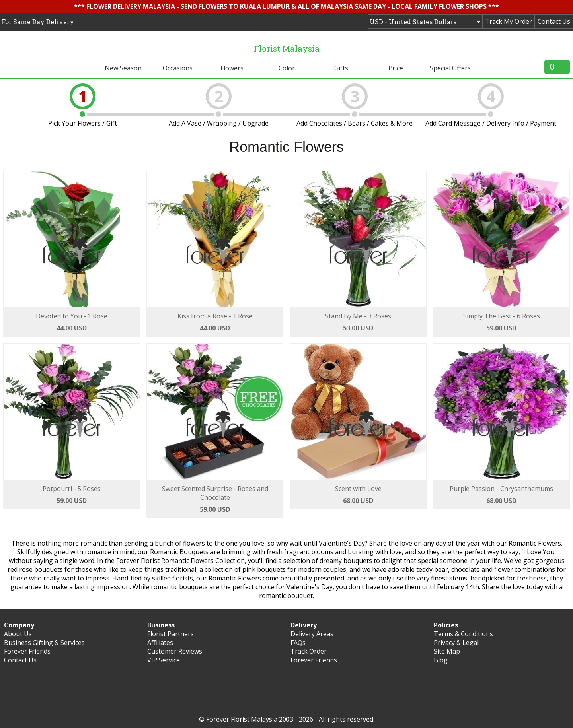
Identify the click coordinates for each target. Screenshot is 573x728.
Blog (441, 660)
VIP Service (164, 660)
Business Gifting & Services (44, 643)
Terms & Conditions (463, 634)
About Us (18, 634)
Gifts (341, 68)
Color (287, 68)
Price (396, 68)
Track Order (309, 651)
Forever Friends (27, 651)
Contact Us (554, 21)
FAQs (298, 643)
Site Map (447, 651)
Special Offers (450, 68)
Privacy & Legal (456, 643)
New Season (123, 68)
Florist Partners (171, 634)
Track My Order (509, 21)
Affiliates (160, 643)
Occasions (178, 68)
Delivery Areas (312, 634)
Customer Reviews (175, 651)
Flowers (232, 68)
